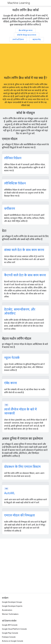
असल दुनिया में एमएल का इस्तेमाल (22, 439)
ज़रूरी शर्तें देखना (18, 39)
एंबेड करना (10, 383)
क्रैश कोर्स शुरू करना (26, 30)
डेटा (4, 231)
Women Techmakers (10, 614)
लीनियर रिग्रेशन (13, 158)
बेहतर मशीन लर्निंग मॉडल (17, 339)
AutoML (9, 493)
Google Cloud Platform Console (14, 629)
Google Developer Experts (12, 606)
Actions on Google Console (13, 641)
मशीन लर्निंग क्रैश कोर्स (26, 10)
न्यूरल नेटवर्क (12, 358)
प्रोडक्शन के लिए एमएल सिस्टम (22, 467)
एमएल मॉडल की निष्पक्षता (19, 515)
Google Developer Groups (12, 602)
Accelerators (7, 610)
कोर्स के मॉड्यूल (26, 113)
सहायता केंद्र (37, 39)
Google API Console (10, 625)
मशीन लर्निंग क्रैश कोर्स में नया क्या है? (26, 78)
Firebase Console (9, 637)
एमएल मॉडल (10, 139)
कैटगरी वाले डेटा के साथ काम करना (25, 275)
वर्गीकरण (10, 209)
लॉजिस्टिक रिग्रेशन (15, 183)
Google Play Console (10, 633)
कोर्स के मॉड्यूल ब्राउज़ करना (27, 35)
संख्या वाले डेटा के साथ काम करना (24, 250)
